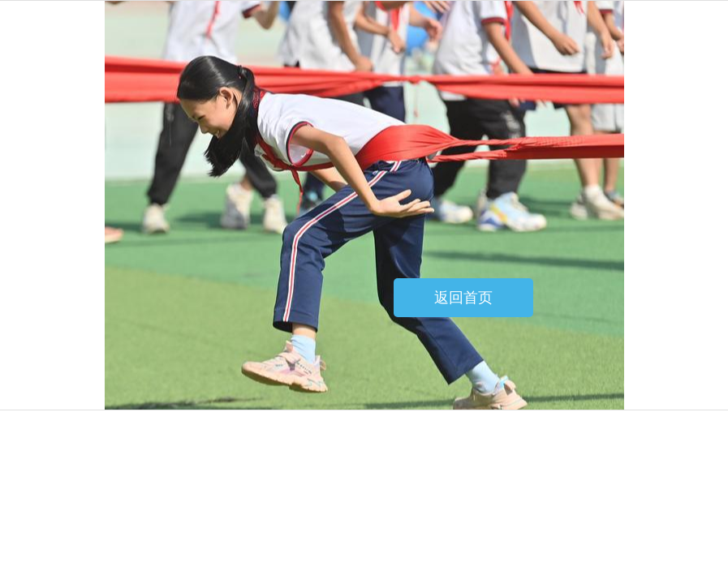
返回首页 (463, 298)
